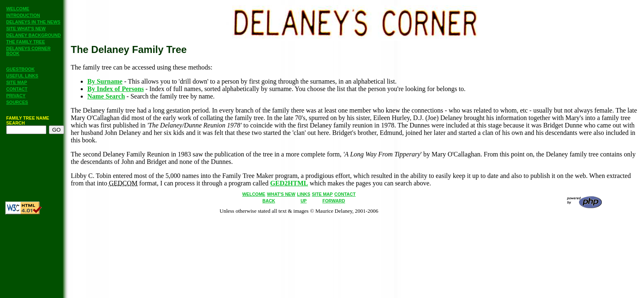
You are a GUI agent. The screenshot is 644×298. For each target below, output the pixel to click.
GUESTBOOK (20, 69)
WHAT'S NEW (281, 194)
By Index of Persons (115, 89)
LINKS (304, 194)
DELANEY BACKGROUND (34, 35)
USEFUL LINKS (22, 76)
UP (304, 201)
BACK (269, 201)
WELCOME (18, 9)
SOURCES (17, 102)
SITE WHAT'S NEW (26, 29)
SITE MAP (17, 82)
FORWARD (334, 201)
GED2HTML (289, 183)
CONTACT (17, 89)
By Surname (105, 81)
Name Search (106, 96)
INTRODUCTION (23, 15)
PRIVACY (16, 96)
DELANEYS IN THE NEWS (33, 22)
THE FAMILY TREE (26, 42)
